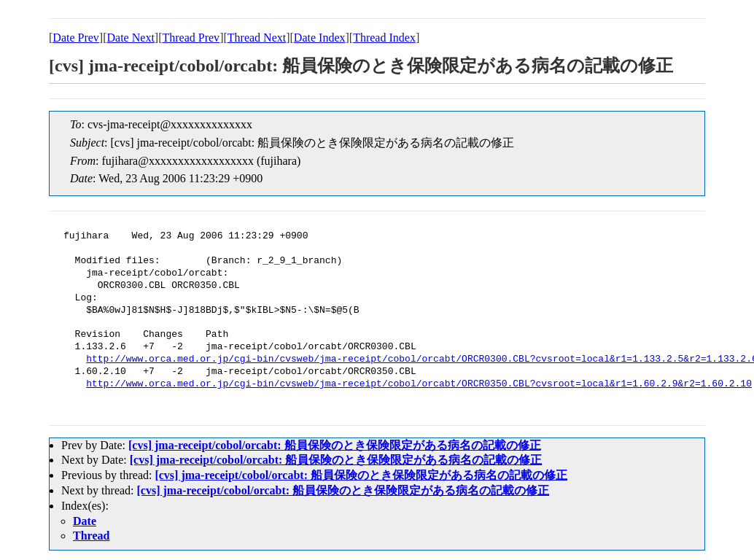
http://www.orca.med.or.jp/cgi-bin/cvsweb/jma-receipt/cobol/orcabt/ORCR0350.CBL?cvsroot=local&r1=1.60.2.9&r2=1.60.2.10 (419, 384)
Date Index (320, 38)
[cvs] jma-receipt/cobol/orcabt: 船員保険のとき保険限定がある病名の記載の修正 (335, 445)
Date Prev (76, 38)
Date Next (131, 38)
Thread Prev (191, 38)
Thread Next (257, 38)
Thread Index (384, 38)
